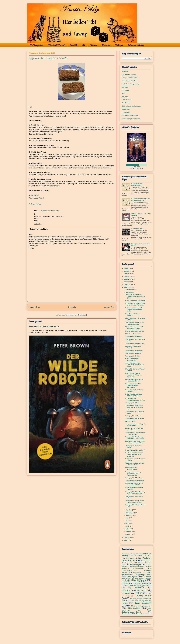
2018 (127, 538)
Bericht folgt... (130, 421)
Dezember (129, 290)
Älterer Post (109, 307)
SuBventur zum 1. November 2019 (136, 459)
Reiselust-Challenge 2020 (133, 315)
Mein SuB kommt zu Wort (132, 582)
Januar (128, 534)
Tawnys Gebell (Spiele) (130, 78)
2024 (127, 274)
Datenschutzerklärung (136, 45)
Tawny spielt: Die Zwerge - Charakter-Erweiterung (135, 438)
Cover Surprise (139, 567)
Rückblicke (126, 591)
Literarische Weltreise (143, 578)
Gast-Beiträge (127, 100)
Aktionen (93, 45)
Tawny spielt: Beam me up (135, 418)
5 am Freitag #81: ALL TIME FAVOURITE (134, 395)
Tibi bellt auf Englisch (138, 599)
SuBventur (126, 593)
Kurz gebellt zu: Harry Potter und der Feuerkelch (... (133, 473)
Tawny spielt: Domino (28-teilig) (135, 340)
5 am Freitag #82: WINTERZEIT (132, 359)
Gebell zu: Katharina (133, 334)
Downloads (126, 112)
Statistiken (106, 45)
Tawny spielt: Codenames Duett (135, 412)
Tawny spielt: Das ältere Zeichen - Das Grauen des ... (134, 407)
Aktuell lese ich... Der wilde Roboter (141, 214)
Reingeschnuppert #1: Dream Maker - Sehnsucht (133, 385)
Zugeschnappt (141, 614)
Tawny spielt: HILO (132, 403)
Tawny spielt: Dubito (133, 356)
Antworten (38, 224)
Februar (129, 531)
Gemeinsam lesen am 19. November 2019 (134, 380)
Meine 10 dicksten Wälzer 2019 (135, 370)
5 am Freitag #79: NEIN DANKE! (134, 488)
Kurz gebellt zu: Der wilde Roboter (44, 326)
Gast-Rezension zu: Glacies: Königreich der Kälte (135, 365)
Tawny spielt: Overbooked (135, 480)
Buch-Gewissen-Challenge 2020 (135, 319)
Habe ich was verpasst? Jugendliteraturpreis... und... (134, 309)
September (130, 513)
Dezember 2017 (137, 229)
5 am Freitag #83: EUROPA (135, 301)
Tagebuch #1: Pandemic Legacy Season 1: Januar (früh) (135, 296)
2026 (127, 268)
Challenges (119, 45)
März (128, 529)
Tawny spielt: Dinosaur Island (134, 446)
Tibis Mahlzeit (134, 608)
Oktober (129, 510)
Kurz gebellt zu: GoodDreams (131, 468)
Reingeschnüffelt (127, 589)
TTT (137, 593)
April (128, 526)
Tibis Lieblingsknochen (141, 606)
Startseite (72, 307)
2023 (127, 277)
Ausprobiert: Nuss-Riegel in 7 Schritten (135, 425)
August (129, 515)
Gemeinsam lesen (143, 574)
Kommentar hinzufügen (39, 229)
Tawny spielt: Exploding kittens (134, 497)
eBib (83, 45)
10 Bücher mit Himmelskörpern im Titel (135, 399)
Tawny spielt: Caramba (134, 337)
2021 (127, 282)
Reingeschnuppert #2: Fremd (134, 347)
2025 (127, 271)
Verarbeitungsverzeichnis (131, 119)
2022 (127, 279)
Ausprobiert (129, 563)
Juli (127, 518)
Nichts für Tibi (146, 585)
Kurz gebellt (132, 576)
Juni (127, 521)
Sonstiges (142, 591)
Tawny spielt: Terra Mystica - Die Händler (135, 433)
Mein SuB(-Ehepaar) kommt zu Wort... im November (133, 375)
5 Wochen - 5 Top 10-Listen (132, 554)
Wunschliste (126, 614)
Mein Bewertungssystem (131, 84)
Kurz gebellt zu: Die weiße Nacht (141, 245)
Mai (127, 523)
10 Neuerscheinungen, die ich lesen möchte (141, 199)
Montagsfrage (131, 585)
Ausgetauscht (147, 561)
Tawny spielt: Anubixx (133, 353)
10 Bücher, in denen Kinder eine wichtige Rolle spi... (135, 304)
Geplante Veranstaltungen (132, 106)
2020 (127, 285)
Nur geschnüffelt (136, 587)
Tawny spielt (143, 596)
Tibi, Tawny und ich (36, 45)
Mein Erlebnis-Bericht (135, 580)
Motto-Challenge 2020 (135, 331)
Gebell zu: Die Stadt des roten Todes (134, 429)
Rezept (41, 198)
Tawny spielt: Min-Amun (134, 478)
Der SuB (73, 45)
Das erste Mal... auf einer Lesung (134, 391)
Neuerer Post (34, 307)
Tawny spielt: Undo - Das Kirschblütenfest (135, 323)
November (130, 292)
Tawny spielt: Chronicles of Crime (135, 506)
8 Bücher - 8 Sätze (143, 556)
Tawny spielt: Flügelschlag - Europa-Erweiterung (136, 493)
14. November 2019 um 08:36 (49, 211)
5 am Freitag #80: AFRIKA (135, 450)
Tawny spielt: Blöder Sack (135, 344)
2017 (126, 540)
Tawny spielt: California (134, 351)
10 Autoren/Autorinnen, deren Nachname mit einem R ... (134, 454)
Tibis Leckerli (143, 603)
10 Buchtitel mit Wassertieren (137, 184)
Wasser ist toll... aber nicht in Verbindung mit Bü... (135, 442)
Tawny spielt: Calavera (133, 416)
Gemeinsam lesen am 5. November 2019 (134, 484)
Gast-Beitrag (137, 572)
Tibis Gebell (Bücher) (57, 45)
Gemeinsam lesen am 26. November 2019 (135, 328)
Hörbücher (126, 90)
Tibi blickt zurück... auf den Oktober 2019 (135, 464)
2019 (127, 287)
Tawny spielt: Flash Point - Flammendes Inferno (135, 501)
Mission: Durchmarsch (142, 584)
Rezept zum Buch (142, 589)
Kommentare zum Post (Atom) (76, 315)
